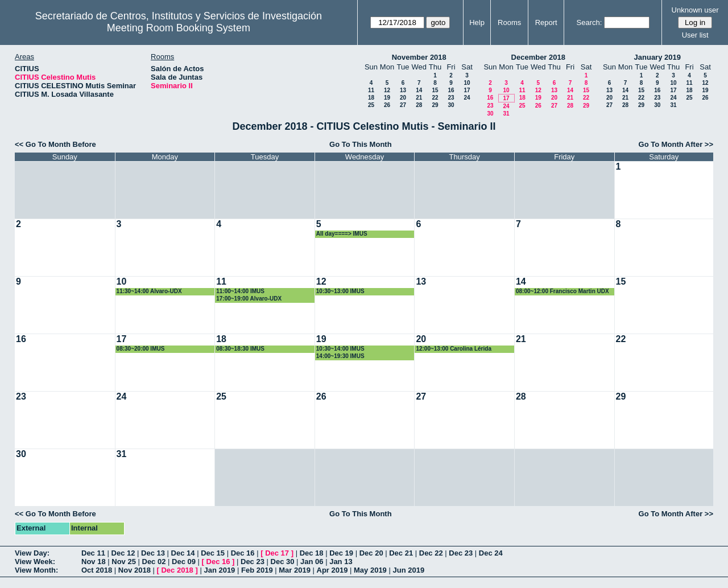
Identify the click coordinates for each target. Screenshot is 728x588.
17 (467, 90)
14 (419, 90)
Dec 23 (461, 553)
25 (371, 105)
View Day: (32, 553)
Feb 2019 (257, 570)
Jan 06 (312, 562)
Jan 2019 (219, 570)
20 (403, 98)
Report (546, 22)
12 (387, 90)
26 (387, 105)
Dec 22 (431, 553)
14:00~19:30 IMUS (340, 356)
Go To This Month (361, 144)
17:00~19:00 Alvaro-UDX (249, 299)
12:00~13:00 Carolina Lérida (454, 349)
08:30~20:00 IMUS (141, 349)
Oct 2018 (97, 570)
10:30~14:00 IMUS (340, 349)
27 (403, 105)
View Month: (36, 570)
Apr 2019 (332, 570)
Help (477, 22)
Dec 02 (154, 562)
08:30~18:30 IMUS (240, 349)
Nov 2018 (135, 570)
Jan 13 (341, 562)
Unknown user (695, 10)
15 (435, 90)
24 (467, 98)
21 (419, 98)
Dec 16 (243, 553)
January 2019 (657, 57)
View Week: (35, 562)
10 (467, 83)
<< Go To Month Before (55, 144)
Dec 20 (371, 553)
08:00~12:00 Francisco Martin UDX (562, 291)
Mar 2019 (295, 570)
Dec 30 (283, 562)
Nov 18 (94, 562)
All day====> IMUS (342, 234)
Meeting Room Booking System (179, 28)
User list (695, 35)
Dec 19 (341, 553)
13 (403, 90)
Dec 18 (312, 553)
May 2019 (370, 570)
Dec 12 (123, 553)
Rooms (509, 22)
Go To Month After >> (676, 144)
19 (387, 98)
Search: (590, 22)
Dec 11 (93, 553)
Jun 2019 (408, 570)
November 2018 (419, 57)
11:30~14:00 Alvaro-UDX (149, 291)
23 (451, 98)
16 (451, 90)
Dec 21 (401, 553)
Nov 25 (124, 562)
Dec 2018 (177, 570)
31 (506, 114)
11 (371, 90)
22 (435, 98)
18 (371, 98)
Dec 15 (213, 553)
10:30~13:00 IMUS (340, 291)
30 (451, 105)
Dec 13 (153, 553)
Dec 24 (491, 553)
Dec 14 (183, 553)
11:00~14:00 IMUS (240, 291)
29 (435, 105)
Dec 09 (184, 562)
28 (419, 105)
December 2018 (538, 57)
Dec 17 (277, 553)
